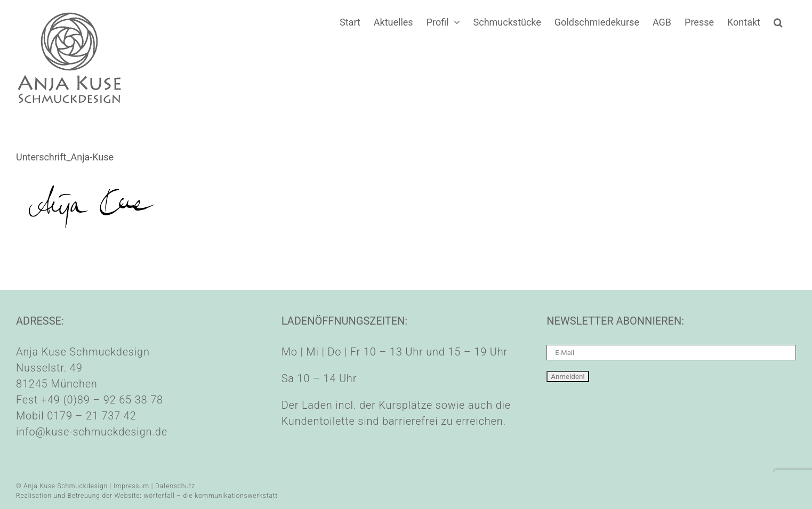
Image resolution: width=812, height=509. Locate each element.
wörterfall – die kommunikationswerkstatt (211, 496)
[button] (778, 22)
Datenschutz (175, 486)
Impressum (131, 486)
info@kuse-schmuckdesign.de (92, 432)
